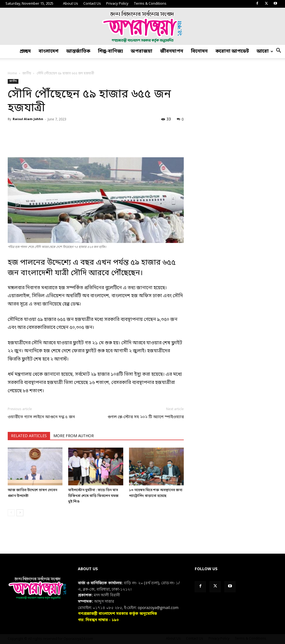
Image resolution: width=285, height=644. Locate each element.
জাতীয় (27, 74)
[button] (278, 52)
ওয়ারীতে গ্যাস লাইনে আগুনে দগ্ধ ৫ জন (41, 417)
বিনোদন (199, 51)
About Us (71, 4)
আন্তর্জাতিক (78, 51)
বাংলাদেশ (49, 51)
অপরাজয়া (142, 51)
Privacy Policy (117, 4)
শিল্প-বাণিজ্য (110, 51)
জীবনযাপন (172, 51)
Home (12, 74)
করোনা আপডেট (232, 51)
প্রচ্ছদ (25, 51)
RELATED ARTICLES (29, 436)
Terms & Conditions (150, 4)
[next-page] (20, 513)
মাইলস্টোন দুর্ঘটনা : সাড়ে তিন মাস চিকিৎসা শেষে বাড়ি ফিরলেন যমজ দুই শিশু (93, 496)
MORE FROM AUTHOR (74, 436)
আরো (265, 51)
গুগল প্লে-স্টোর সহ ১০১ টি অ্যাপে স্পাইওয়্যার (146, 417)
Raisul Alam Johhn (28, 119)
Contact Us (92, 4)
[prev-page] (11, 513)
